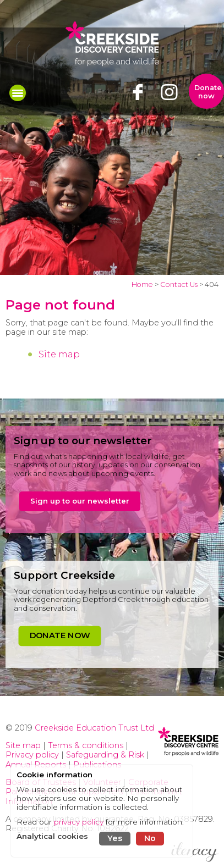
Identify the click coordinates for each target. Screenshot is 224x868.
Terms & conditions (86, 745)
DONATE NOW (60, 635)
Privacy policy (32, 755)
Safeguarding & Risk (105, 755)
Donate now (208, 92)
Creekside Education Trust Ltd (94, 728)
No (150, 838)
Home (142, 284)
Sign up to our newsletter (80, 501)
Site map (59, 354)
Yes (115, 838)
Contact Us (179, 284)
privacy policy (79, 822)
